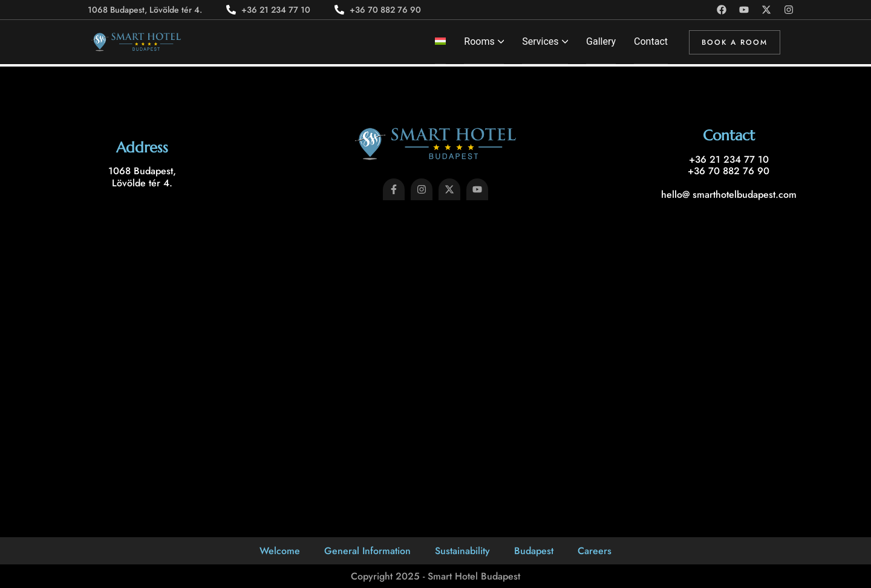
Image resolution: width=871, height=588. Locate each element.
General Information (367, 551)
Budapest (534, 551)
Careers (595, 551)
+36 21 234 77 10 (729, 159)
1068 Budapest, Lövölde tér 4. (142, 177)
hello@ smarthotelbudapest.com (729, 194)
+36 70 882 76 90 (729, 171)
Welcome (280, 551)
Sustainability (462, 551)
